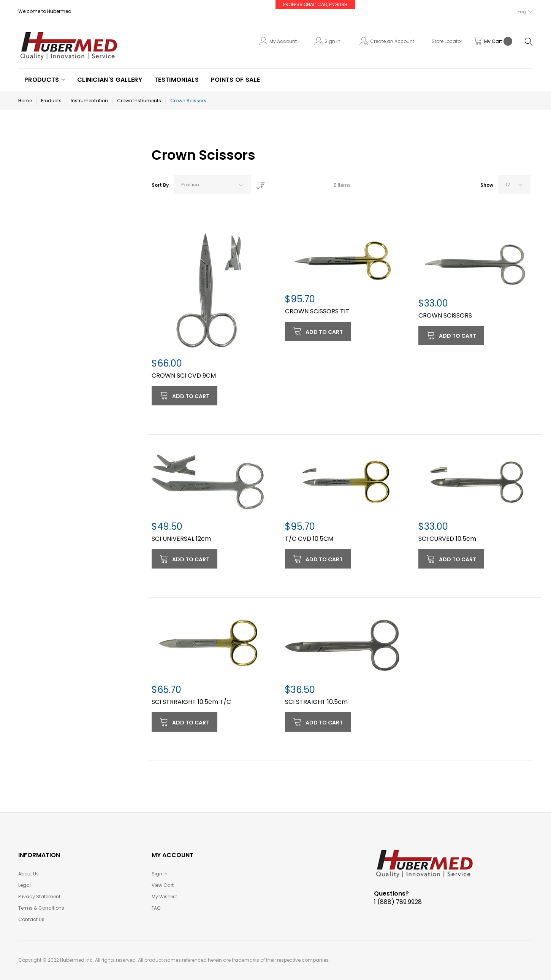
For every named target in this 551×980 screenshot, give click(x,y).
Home (25, 101)
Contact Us (31, 919)
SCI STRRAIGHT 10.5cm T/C (191, 702)
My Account (283, 41)
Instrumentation (89, 101)
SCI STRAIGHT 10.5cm (316, 702)
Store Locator (447, 41)
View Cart (163, 885)
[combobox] (212, 185)
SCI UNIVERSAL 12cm (181, 539)
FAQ (156, 908)
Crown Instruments (139, 101)
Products (51, 101)
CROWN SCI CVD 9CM (184, 376)
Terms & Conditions (41, 908)
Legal (25, 885)
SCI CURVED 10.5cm (447, 539)
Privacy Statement (39, 897)
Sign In (332, 41)
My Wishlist (164, 897)
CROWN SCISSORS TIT (317, 311)
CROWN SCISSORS (445, 315)
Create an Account (392, 41)
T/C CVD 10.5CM (309, 539)
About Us (28, 874)
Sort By (160, 185)
